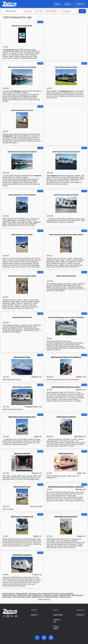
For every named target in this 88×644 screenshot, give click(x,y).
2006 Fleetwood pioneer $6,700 (22, 110)
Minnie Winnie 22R (77, 595)
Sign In (58, 4)
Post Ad (80, 4)
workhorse (38, 176)
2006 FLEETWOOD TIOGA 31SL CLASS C (66, 387)
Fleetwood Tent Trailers (9, 595)
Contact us (80, 615)
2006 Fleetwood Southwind (22, 387)
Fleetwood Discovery (9, 594)
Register (68, 4)
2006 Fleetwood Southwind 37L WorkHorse (66, 357)
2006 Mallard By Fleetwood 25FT (66, 517)
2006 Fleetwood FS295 (22, 453)
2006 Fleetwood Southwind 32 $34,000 (66, 152)
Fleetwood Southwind (67, 594)
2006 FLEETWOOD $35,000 (66, 276)
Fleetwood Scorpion (64, 595)
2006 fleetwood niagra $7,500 (22, 26)
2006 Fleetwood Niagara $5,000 (66, 67)
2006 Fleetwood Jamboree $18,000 (66, 195)
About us (34, 615)
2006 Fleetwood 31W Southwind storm (22, 417)
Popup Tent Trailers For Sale (22, 597)
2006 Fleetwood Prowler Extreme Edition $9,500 (66, 235)
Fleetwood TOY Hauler (51, 595)
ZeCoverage (58, 615)
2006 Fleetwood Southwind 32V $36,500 (22, 67)
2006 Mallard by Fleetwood (22, 555)
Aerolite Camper (7, 597)
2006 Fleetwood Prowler (22, 357)
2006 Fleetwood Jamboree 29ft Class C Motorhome (66, 487)
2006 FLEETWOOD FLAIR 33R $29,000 (22, 195)
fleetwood (10, 50)
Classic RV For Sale (37, 597)
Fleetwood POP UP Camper (51, 594)
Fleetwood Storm (37, 595)
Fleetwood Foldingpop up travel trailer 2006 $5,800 (66, 317)
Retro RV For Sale (65, 597)
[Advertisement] (66, 38)
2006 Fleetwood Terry (66, 453)
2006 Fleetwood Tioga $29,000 (22, 235)
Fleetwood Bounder (22, 594)
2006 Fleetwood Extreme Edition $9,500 (22, 276)
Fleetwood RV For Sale (24, 595)
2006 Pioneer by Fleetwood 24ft (22, 517)
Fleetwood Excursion (35, 594)
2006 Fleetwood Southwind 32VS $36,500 (22, 152)
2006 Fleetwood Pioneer (22, 487)
